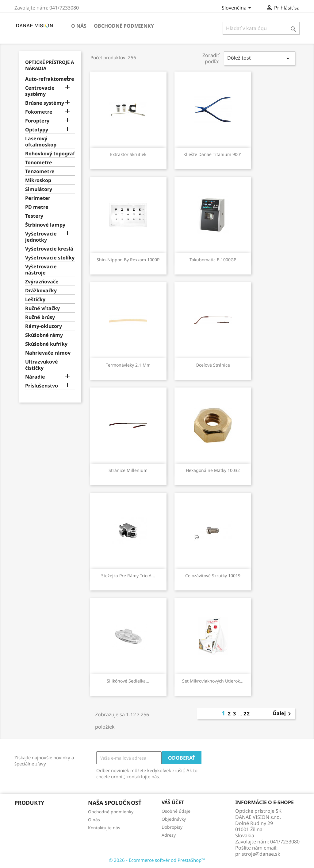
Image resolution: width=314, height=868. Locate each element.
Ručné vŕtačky (42, 308)
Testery (34, 216)
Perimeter (38, 198)
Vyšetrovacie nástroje (41, 270)
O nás (79, 26)
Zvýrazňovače (42, 282)
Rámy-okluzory (44, 326)
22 (247, 714)
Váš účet (173, 802)
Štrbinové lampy (45, 225)
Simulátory (39, 189)
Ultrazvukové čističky (42, 365)
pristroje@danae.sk (258, 854)
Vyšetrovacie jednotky (41, 237)
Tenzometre (40, 171)
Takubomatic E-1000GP (213, 260)
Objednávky (174, 819)
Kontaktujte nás (104, 828)
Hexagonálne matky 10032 (213, 470)
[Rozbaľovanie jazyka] (237, 8)
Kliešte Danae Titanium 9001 (213, 154)
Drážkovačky (41, 291)
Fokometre (39, 112)
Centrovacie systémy (40, 91)
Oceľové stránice (213, 365)
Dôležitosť (259, 58)
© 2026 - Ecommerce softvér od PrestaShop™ (157, 860)
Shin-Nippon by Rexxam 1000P (128, 260)
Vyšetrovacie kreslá (49, 249)
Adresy (169, 835)
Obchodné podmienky (124, 26)
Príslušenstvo (42, 386)
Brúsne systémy (45, 103)
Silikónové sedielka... (128, 681)
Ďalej (283, 714)
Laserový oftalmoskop (41, 142)
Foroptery (37, 121)
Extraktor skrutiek (128, 154)
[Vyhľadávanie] (261, 28)
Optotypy (37, 130)
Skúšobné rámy (44, 335)
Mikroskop (38, 180)
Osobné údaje (176, 811)
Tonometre (39, 163)
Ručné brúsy (40, 317)
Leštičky (35, 300)
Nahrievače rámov (48, 353)
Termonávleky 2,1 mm (128, 365)
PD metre (37, 207)
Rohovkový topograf (50, 154)
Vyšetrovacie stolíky (50, 258)
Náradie (35, 377)
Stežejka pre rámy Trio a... (128, 576)
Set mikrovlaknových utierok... (213, 681)
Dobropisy (172, 827)
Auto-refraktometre (50, 79)
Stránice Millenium (128, 470)
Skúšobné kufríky (46, 344)
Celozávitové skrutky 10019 (213, 576)
